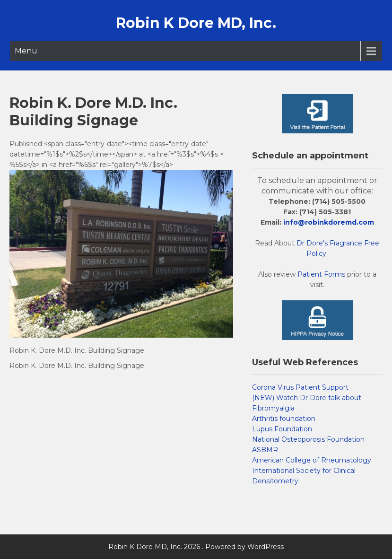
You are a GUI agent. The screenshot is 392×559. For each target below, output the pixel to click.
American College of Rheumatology (312, 460)
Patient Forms (321, 274)
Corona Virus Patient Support (300, 387)
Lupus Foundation (282, 429)
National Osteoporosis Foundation (308, 439)
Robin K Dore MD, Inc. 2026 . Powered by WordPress (196, 547)
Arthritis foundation (284, 419)
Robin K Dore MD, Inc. (196, 23)
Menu (26, 51)
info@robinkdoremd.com (329, 222)
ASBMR (265, 450)
